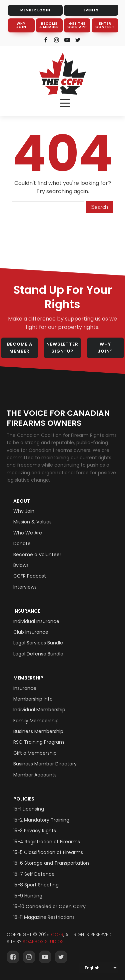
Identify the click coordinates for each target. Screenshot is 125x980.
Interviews (25, 587)
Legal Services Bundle (38, 643)
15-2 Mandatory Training (41, 820)
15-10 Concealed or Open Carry (49, 906)
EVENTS (91, 10)
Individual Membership (39, 710)
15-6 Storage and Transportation (51, 863)
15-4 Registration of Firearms (47, 842)
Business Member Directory (45, 764)
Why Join (24, 511)
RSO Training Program (39, 742)
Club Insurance (31, 632)
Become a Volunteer (37, 555)
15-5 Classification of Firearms (48, 852)
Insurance (27, 611)
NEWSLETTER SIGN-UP (62, 348)
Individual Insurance (36, 621)
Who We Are (28, 533)
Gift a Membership (35, 753)
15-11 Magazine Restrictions (44, 917)
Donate (22, 543)
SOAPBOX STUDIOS (43, 942)
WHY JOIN (21, 25)
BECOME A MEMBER (49, 25)
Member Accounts (35, 775)
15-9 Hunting (28, 896)
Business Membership (38, 731)
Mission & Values (32, 522)
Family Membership (36, 721)
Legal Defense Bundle (38, 654)
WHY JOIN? (105, 348)
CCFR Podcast (30, 576)
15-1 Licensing (29, 809)
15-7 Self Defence (34, 874)
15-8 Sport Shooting (36, 885)
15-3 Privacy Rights (35, 831)
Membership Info (33, 699)
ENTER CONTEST (105, 25)
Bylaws (21, 565)
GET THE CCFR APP (77, 25)
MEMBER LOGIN (35, 10)
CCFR (57, 935)
